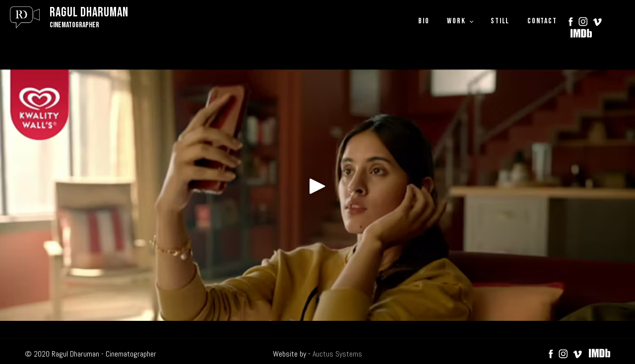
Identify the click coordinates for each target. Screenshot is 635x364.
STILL (500, 21)
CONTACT (542, 21)
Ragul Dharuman (89, 13)
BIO (424, 21)
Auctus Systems (337, 354)
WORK (456, 21)
